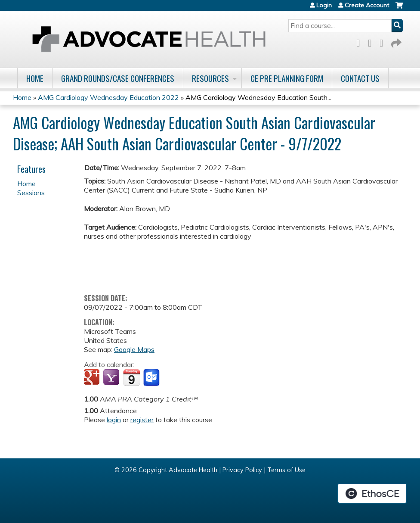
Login (324, 5)
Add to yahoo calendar (112, 378)
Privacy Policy (242, 470)
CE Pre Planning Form (287, 78)
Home (35, 78)
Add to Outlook (152, 378)
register (142, 420)
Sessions (31, 193)
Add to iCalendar (131, 377)
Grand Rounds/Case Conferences (118, 78)
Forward (395, 42)
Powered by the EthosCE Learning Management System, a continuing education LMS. (372, 493)
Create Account (367, 5)
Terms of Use (286, 470)
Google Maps (134, 349)
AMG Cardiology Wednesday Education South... (258, 97)
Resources (210, 78)
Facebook (361, 42)
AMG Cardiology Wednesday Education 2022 (108, 97)
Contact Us (360, 78)
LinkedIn (384, 42)
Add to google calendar (93, 378)
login (114, 420)
